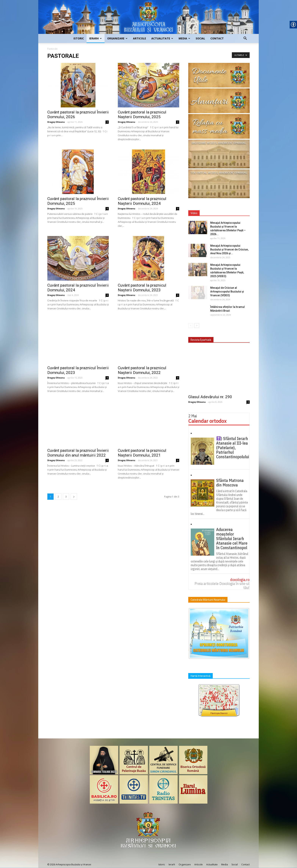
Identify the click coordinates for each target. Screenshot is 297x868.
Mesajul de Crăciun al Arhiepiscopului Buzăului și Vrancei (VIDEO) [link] (227, 292)
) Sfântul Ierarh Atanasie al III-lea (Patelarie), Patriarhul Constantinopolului (233, 448)
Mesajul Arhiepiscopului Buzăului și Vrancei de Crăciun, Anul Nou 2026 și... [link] (229, 249)
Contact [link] (217, 38)
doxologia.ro (240, 580)
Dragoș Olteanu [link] (56, 122)
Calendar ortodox (208, 421)
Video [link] (194, 213)
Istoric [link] (79, 38)
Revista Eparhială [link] (201, 340)
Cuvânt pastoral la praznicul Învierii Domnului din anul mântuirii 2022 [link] (78, 453)
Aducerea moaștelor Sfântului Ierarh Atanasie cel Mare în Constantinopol (232, 539)
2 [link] (58, 497)
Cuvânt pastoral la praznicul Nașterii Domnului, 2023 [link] (142, 288)
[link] (148, 17)
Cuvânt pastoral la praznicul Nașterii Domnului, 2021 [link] (142, 453)
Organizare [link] (117, 38)
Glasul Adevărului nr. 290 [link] (210, 397)
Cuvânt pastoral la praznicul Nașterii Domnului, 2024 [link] (142, 201)
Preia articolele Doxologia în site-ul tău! (222, 586)
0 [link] (107, 122)
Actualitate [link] (162, 38)
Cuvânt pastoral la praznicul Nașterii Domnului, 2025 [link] (142, 115)
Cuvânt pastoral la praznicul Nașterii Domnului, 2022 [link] (142, 370)
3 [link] (66, 497)
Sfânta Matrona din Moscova (230, 483)
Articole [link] (140, 38)
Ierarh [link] (95, 38)
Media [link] (184, 38)
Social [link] (200, 38)
